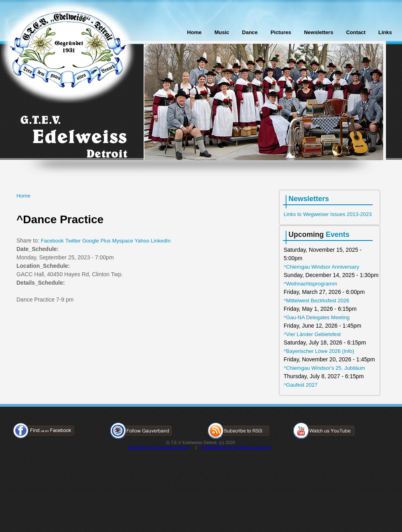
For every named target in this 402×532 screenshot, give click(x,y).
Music (222, 32)
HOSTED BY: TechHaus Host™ (159, 447)
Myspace (123, 241)
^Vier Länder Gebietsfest (312, 334)
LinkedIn (161, 241)
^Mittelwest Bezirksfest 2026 (317, 301)
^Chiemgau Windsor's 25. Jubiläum (324, 368)
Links (385, 32)
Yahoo (142, 241)
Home (194, 32)
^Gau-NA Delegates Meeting (317, 317)
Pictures (281, 32)
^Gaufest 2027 (300, 385)
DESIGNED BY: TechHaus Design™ (237, 447)
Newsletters (319, 32)
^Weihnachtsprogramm (310, 284)
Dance (250, 32)
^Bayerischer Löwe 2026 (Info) (319, 351)
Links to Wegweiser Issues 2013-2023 (328, 214)
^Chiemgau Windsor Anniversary (321, 267)
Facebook (52, 241)
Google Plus (96, 241)
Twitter (73, 241)
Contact (356, 32)
